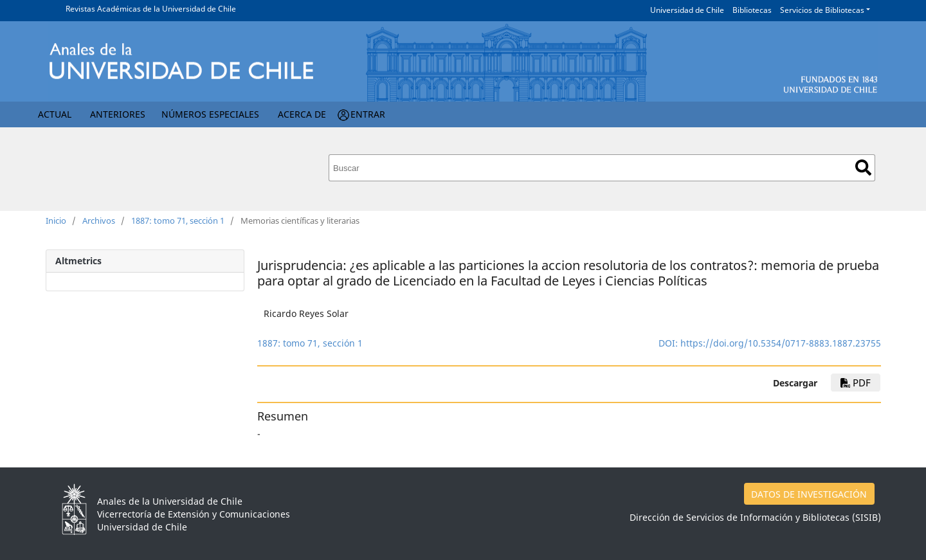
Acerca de (302, 114)
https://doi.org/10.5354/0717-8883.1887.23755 (781, 343)
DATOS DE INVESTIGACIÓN (809, 494)
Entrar (368, 114)
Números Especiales (210, 114)
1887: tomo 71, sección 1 (178, 221)
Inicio (56, 221)
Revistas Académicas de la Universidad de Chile (151, 9)
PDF (856, 383)
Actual (55, 114)
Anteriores (118, 114)
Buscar (863, 167)
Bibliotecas (752, 10)
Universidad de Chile (687, 10)
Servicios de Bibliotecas (822, 10)
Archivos (99, 221)
